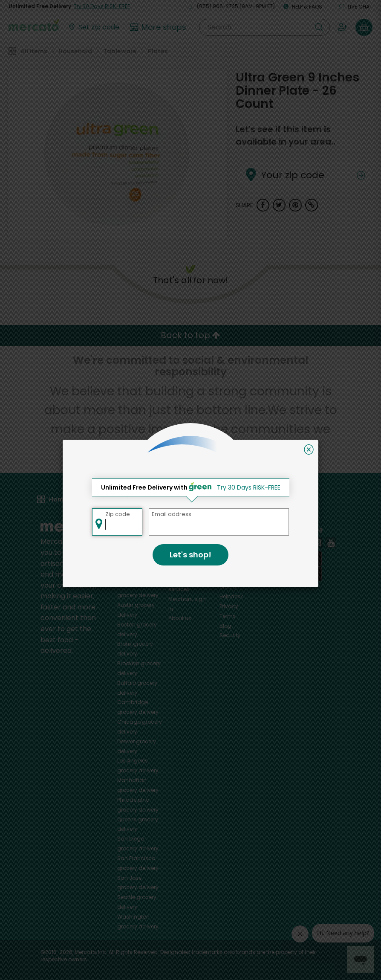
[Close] (309, 449)
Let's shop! (190, 555)
